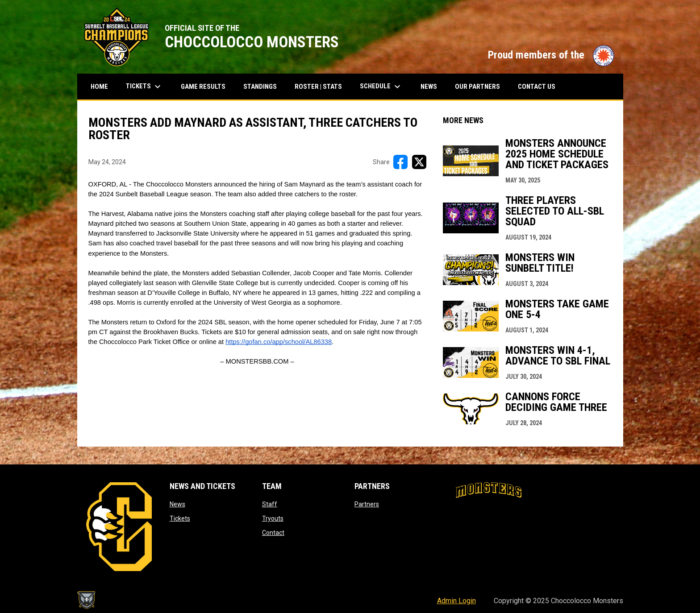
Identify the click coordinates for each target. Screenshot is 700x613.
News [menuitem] (429, 87)
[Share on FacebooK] (400, 162)
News (177, 504)
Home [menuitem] (99, 87)
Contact (273, 533)
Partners (367, 504)
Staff (270, 504)
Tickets (180, 518)
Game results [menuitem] (206, 86)
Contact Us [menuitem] (537, 87)
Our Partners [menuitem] (477, 87)
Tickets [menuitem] (148, 87)
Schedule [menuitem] (381, 87)
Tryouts (273, 518)
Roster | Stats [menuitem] (322, 86)
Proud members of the (551, 55)
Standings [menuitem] (263, 86)
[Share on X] (419, 162)
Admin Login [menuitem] (456, 601)
